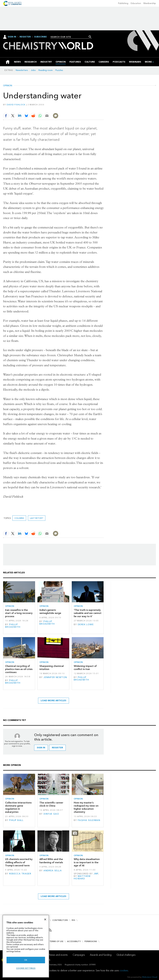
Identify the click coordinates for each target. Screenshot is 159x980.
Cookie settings (26, 968)
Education (136, 3)
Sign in (41, 748)
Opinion (8, 86)
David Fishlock (16, 105)
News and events (58, 955)
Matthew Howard (82, 877)
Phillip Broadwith (13, 626)
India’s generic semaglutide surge (50, 611)
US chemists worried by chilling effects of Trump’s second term (19, 862)
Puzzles (59, 70)
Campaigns (79, 955)
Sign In (12, 37)
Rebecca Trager (20, 874)
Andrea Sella (53, 871)
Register (25, 37)
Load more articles (53, 701)
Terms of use (56, 941)
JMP (96, 874)
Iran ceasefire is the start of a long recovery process (19, 613)
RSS (73, 920)
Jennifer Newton (55, 677)
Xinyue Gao (51, 814)
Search (90, 37)
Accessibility (74, 941)
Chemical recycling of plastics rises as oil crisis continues (19, 669)
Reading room (46, 70)
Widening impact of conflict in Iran (85, 668)
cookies (124, 970)
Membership (150, 3)
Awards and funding (101, 955)
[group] (148, 62)
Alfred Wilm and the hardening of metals (51, 861)
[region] (26, 946)
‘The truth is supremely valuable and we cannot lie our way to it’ (88, 613)
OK (26, 960)
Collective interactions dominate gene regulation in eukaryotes (18, 807)
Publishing (123, 3)
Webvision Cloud (150, 977)
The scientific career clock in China (51, 804)
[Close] (45, 919)
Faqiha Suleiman (89, 820)
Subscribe (40, 37)
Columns (19, 518)
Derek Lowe (86, 625)
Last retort (37, 518)
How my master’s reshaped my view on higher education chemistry (86, 807)
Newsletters (22, 70)
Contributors (60, 920)
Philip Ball (16, 820)
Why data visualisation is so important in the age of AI (87, 862)
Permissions (91, 941)
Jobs (33, 70)
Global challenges (126, 955)
